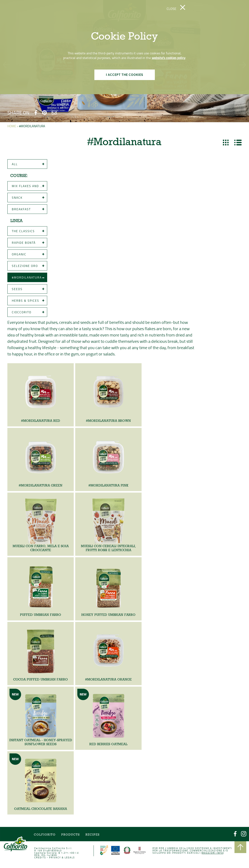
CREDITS (46, 859)
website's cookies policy (169, 58)
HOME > (13, 126)
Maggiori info (207, 855)
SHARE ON (18, 113)
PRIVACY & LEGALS (66, 859)
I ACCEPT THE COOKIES (125, 75)
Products (74, 838)
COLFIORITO (50, 838)
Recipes (94, 838)
